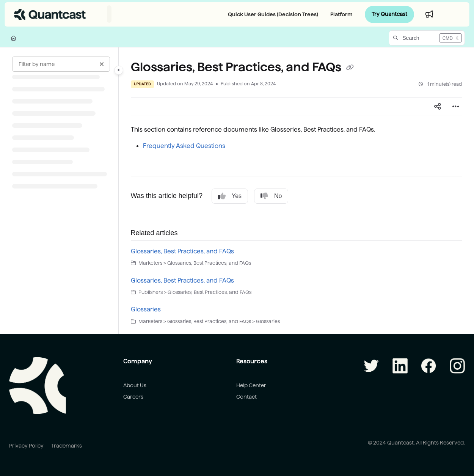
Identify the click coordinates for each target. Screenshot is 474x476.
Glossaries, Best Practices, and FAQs (182, 251)
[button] (427, 38)
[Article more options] (456, 107)
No (271, 196)
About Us (135, 385)
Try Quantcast (389, 14)
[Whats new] (429, 14)
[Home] (13, 38)
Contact (246, 397)
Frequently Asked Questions (184, 146)
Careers (133, 397)
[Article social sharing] (438, 107)
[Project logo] (50, 14)
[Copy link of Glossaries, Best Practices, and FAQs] (350, 68)
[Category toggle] (119, 70)
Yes (230, 196)
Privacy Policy (26, 446)
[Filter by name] (61, 64)
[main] (297, 191)
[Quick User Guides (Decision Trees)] (272, 14)
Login (454, 14)
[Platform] (340, 14)
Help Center (251, 385)
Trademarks (67, 446)
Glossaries (146, 309)
